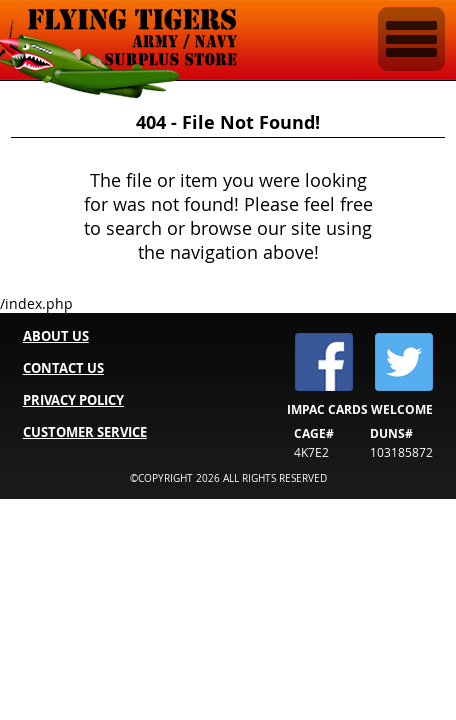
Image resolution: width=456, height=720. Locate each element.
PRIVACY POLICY (73, 400)
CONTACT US (63, 368)
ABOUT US (56, 336)
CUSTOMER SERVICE (85, 432)
